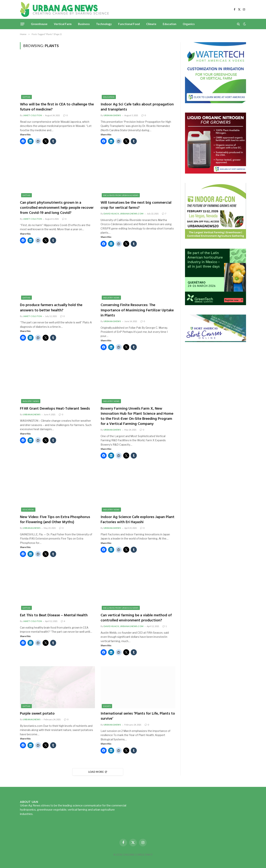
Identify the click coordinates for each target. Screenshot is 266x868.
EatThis (26, 97)
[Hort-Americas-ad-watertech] (216, 102)
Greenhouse (39, 24)
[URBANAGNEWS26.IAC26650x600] (216, 238)
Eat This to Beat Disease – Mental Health (54, 615)
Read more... (42, 814)
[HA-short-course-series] (216, 341)
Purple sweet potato (37, 714)
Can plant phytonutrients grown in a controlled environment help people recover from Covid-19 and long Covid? (57, 208)
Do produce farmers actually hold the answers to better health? (51, 308)
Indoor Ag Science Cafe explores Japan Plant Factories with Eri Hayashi (138, 520)
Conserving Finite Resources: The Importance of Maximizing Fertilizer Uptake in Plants (137, 310)
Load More (98, 772)
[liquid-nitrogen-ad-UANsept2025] (216, 173)
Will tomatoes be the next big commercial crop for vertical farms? (136, 205)
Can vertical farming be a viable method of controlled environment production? (136, 618)
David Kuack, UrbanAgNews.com (124, 214)
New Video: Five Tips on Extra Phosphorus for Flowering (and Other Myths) (55, 520)
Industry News (111, 298)
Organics (189, 24)
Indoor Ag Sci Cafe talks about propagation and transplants (137, 107)
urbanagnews (112, 115)
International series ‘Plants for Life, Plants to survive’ (138, 716)
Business (84, 24)
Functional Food (129, 24)
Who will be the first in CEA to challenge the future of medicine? (57, 107)
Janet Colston (32, 115)
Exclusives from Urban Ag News (121, 195)
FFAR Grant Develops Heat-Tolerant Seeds (55, 409)
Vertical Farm (63, 24)
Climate (151, 24)
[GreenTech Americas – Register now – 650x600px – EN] (216, 304)
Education (170, 24)
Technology (104, 24)
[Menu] (23, 24)
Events (107, 706)
